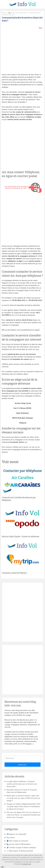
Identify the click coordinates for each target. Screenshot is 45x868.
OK (2, 867)
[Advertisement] (22, 49)
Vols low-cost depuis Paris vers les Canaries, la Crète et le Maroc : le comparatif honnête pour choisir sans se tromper (23, 815)
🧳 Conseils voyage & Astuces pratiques (21, 847)
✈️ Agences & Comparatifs (16, 834)
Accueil (4, 13)
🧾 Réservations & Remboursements (20, 851)
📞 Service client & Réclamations (18, 13)
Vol (22, 4)
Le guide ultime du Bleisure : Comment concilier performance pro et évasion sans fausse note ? (22, 784)
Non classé (10, 837)
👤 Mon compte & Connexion (17, 841)
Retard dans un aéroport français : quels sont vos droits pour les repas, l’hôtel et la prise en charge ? (23, 798)
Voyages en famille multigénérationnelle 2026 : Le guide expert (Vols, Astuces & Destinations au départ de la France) (23, 806)
